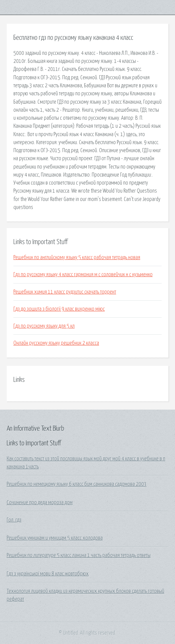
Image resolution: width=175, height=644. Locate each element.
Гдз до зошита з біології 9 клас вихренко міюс (59, 309)
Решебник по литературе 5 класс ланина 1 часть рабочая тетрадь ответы (79, 555)
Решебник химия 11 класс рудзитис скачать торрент (65, 292)
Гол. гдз (14, 520)
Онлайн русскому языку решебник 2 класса (56, 343)
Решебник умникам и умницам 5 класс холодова (55, 538)
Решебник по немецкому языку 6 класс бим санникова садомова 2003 (77, 484)
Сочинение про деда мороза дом (40, 503)
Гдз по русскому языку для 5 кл (44, 326)
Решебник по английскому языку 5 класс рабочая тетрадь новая (77, 257)
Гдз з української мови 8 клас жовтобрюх (48, 574)
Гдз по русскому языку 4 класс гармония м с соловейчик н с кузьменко (83, 275)
